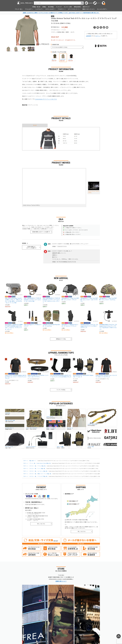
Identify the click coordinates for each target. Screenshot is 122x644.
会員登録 (89, 36)
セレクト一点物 (68, 7)
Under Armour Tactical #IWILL (94, 188)
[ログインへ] (97, 3)
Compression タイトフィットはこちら (46, 99)
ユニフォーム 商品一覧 (42, 471)
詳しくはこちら (41, 524)
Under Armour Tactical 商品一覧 (44, 463)
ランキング (59, 7)
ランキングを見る (61, 390)
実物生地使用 (77, 7)
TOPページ (26, 461)
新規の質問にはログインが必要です (41, 232)
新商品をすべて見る (61, 339)
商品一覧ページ (33, 461)
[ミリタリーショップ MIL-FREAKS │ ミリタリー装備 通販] (25, 3)
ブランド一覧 (32, 463)
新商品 (44, 7)
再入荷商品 (51, 7)
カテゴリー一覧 (33, 466)
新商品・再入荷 (36, 7)
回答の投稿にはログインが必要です (31, 247)
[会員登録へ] (89, 3)
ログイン (98, 36)
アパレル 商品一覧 (41, 466)
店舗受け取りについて (61, 581)
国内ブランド (86, 7)
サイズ (35, 125)
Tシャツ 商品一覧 (41, 468)
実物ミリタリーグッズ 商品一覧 (44, 474)
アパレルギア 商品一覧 (42, 476)
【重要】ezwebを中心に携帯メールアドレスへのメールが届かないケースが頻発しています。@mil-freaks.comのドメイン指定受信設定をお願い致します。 (61, 13)
